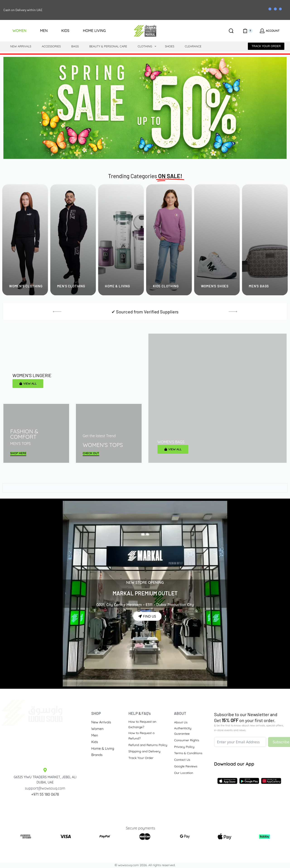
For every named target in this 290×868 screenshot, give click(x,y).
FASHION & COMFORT (24, 434)
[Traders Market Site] (45, 743)
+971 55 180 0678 (45, 794)
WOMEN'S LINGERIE (32, 375)
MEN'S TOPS (21, 444)
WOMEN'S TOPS (103, 445)
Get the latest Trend (99, 436)
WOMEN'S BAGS (171, 442)
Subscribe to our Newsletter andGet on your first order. (246, 717)
